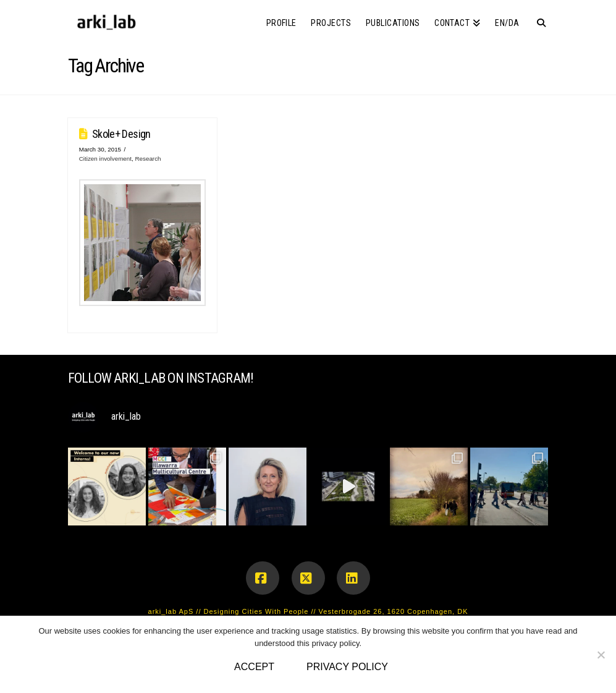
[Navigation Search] (537, 19)
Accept (254, 667)
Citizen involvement (105, 159)
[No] (601, 655)
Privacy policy (347, 667)
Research (148, 159)
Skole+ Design (121, 134)
